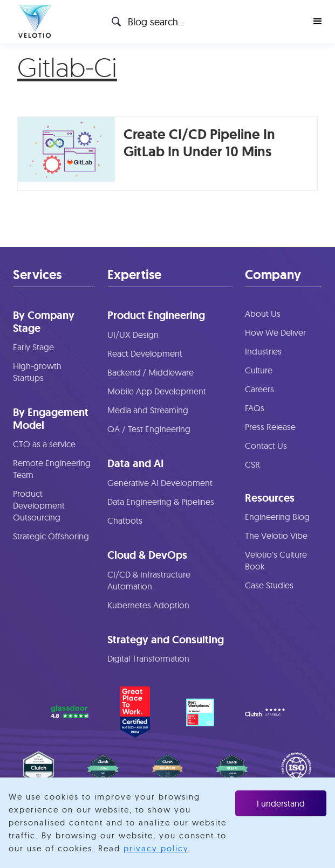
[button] (318, 22)
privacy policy (156, 848)
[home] (32, 22)
